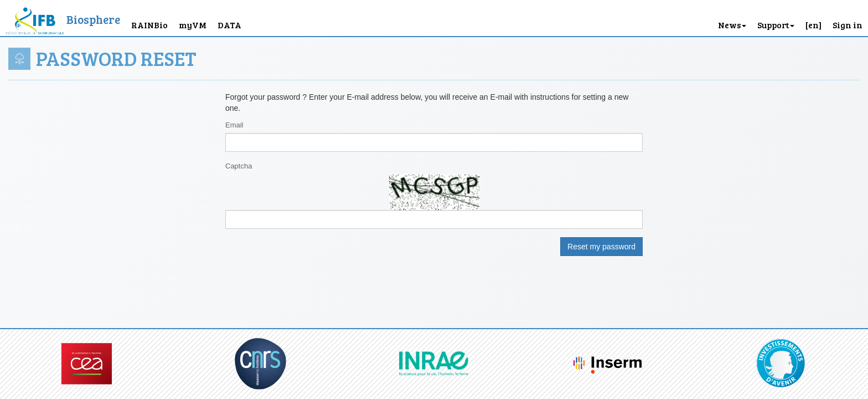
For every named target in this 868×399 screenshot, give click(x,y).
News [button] (732, 25)
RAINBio (149, 25)
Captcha (239, 166)
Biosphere (93, 19)
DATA (229, 25)
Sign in (848, 25)
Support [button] (776, 25)
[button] (813, 18)
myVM (193, 25)
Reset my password (601, 247)
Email (234, 125)
